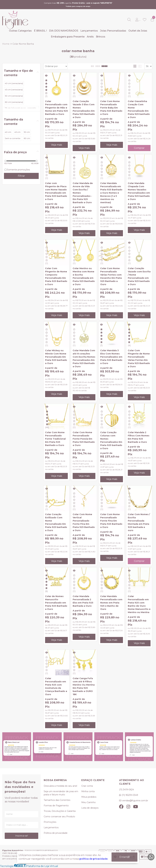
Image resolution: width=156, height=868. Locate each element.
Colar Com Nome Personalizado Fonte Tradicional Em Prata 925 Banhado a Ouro (55, 439)
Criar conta (87, 786)
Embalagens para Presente (68, 37)
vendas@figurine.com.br (135, 801)
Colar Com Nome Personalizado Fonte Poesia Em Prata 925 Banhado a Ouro (84, 439)
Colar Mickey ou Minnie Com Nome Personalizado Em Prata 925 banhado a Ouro (56, 357)
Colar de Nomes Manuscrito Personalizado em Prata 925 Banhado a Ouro (56, 603)
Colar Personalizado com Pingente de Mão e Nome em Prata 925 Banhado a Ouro (56, 108)
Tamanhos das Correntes (57, 800)
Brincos (101, 37)
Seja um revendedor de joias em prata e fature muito (61, 793)
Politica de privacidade (56, 833)
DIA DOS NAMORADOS (64, 31)
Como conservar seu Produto (59, 817)
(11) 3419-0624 (127, 790)
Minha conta (88, 791)
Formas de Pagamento (56, 806)
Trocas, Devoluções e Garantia (60, 811)
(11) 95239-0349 (130, 795)
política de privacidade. (94, 859)
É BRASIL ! (40, 31)
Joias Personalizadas (113, 31)
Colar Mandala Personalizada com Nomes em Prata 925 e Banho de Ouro (111, 603)
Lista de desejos (90, 808)
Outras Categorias (20, 31)
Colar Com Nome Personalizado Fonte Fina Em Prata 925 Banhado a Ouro (111, 521)
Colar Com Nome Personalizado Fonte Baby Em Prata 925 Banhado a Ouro (111, 108)
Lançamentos (89, 31)
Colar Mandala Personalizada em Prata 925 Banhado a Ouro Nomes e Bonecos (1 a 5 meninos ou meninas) (111, 193)
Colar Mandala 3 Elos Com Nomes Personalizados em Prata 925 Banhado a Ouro (111, 357)
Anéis (90, 37)
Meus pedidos (89, 797)
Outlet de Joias (138, 31)
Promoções (50, 822)
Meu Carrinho (89, 802)
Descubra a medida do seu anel (60, 786)
